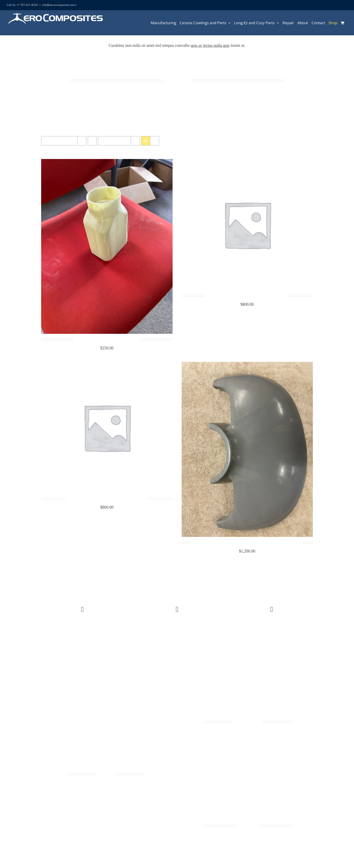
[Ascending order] (92, 141)
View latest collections (177, 639)
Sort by (58, 141)
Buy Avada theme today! (82, 639)
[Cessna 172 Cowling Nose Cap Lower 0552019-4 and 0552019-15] (247, 365)
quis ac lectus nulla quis (210, 45)
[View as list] (155, 141)
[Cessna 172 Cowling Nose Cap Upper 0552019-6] (107, 365)
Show (113, 141)
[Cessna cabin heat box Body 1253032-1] (107, 162)
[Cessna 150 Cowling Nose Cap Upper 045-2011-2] (247, 162)
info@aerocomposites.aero (59, 5)
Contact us (272, 639)
